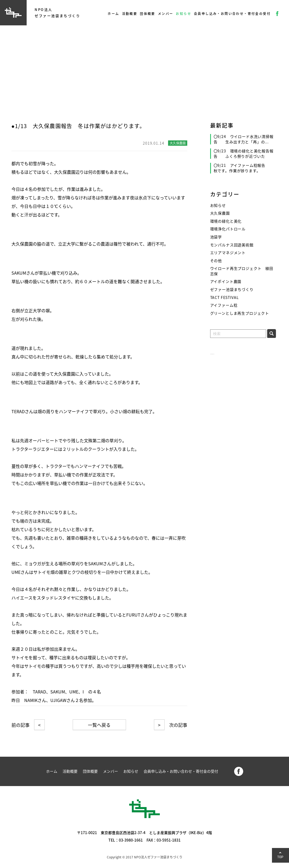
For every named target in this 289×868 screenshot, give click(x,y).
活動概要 (130, 14)
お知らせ (184, 14)
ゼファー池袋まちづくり (232, 289)
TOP (280, 857)
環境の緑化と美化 (226, 221)
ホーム (113, 14)
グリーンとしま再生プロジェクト (240, 313)
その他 (216, 261)
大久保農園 (220, 213)
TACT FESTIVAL (225, 297)
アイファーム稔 (224, 305)
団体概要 (148, 14)
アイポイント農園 (226, 281)
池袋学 (216, 237)
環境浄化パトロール (228, 229)
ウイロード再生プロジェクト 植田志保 (242, 271)
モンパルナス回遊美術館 (232, 245)
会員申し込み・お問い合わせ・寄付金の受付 (232, 14)
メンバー (166, 14)
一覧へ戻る (99, 725)
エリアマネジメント (228, 253)
